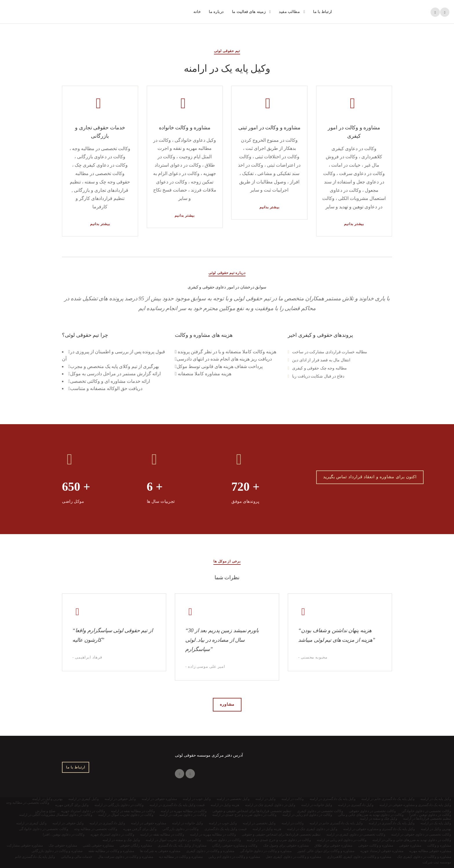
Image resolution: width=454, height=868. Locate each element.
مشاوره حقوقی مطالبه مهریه (430, 851)
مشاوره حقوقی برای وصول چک (286, 845)
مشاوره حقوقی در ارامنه (149, 823)
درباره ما (216, 12)
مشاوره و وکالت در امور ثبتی (270, 128)
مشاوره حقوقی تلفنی (98, 845)
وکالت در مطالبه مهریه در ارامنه (213, 834)
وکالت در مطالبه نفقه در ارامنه (162, 834)
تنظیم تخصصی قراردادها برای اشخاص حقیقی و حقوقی (281, 834)
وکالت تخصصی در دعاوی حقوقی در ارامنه (421, 834)
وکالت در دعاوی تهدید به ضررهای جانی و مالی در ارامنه (412, 840)
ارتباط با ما (323, 12)
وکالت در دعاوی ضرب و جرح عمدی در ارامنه (279, 840)
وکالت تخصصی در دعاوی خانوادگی (44, 829)
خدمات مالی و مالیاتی (76, 857)
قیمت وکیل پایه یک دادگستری (226, 829)
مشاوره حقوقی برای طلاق (333, 845)
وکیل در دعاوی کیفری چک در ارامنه (312, 829)
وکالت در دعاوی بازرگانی (181, 829)
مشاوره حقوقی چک (63, 845)
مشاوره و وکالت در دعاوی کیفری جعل (293, 857)
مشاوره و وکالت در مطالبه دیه (181, 857)
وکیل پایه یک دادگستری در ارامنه (392, 823)
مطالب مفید (289, 12)
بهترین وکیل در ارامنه (436, 829)
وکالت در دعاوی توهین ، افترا (64, 834)
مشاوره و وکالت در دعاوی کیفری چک (424, 857)
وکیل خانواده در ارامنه (187, 823)
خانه (197, 12)
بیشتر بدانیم (100, 224)
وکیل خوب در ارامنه (223, 823)
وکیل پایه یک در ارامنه (436, 823)
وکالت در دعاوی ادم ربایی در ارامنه (342, 840)
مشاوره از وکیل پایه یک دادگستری (182, 845)
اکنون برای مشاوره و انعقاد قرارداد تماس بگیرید (370, 477)
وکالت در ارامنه (293, 823)
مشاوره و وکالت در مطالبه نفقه (111, 851)
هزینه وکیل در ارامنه (267, 829)
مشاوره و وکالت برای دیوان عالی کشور (326, 851)
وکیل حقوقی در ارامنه (68, 823)
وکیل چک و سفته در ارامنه (121, 840)
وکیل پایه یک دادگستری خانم (35, 857)
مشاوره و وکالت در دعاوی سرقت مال (126, 857)
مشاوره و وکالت (439, 845)
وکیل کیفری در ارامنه (31, 823)
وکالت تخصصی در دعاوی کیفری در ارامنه (356, 834)
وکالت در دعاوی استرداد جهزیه (112, 834)
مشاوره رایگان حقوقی (136, 845)
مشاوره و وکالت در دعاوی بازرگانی (57, 851)
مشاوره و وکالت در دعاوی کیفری (210, 851)
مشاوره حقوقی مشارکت (25, 845)
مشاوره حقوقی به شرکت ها (160, 851)
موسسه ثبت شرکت (437, 862)
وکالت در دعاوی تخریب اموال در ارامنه (173, 840)
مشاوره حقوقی (410, 845)
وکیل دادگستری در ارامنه (107, 823)
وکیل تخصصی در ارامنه (259, 823)
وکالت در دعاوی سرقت (224, 840)
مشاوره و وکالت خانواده (185, 128)
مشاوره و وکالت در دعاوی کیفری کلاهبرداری (359, 857)
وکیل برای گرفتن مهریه (140, 829)
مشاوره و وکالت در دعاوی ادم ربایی (234, 857)
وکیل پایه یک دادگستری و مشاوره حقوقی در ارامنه (379, 829)
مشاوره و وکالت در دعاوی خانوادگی (266, 851)
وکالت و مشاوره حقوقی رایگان (235, 845)
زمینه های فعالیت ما (249, 12)
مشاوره (227, 704)
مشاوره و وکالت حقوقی (376, 845)
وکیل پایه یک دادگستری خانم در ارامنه (336, 823)
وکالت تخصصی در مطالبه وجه (96, 829)
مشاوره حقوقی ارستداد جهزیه (382, 851)
